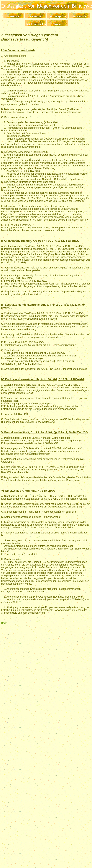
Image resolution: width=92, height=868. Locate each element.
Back (4, 623)
